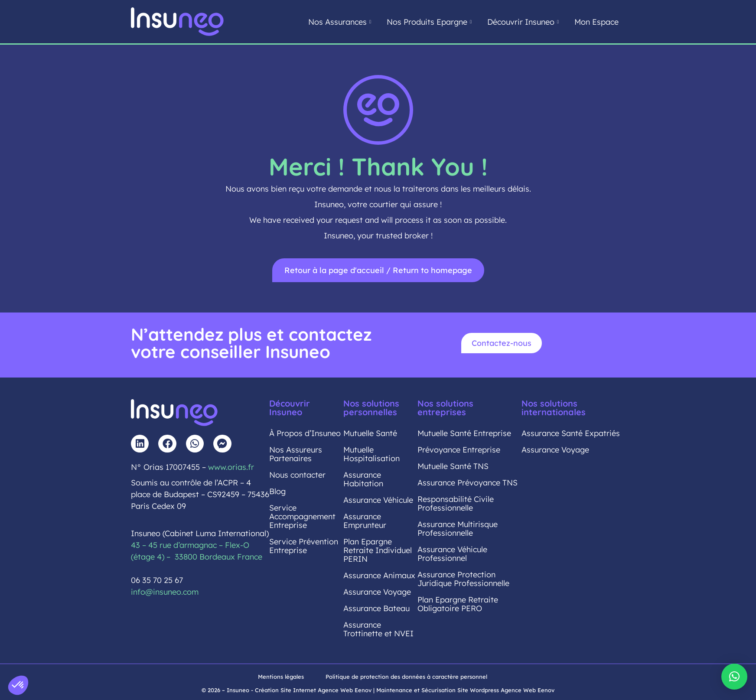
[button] (734, 677)
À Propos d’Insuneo (305, 433)
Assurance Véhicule (378, 500)
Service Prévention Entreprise (304, 546)
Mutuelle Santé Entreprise (464, 433)
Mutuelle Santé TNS (453, 466)
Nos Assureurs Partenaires (296, 454)
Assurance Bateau (376, 608)
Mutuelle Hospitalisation (371, 454)
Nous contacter (297, 475)
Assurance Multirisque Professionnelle (458, 529)
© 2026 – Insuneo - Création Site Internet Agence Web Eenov (287, 690)
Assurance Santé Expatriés (571, 433)
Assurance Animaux (379, 575)
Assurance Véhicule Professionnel (452, 554)
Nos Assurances (340, 22)
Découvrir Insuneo (523, 22)
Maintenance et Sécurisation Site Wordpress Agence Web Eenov (465, 690)
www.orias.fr (231, 467)
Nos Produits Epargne (429, 22)
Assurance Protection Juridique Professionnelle (463, 579)
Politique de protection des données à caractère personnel (406, 677)
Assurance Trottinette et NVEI (378, 629)
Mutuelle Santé (370, 433)
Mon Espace (596, 22)
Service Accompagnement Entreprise (302, 516)
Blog (277, 491)
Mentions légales (281, 677)
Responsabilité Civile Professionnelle (456, 503)
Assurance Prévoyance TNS (468, 483)
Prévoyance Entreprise (459, 450)
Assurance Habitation (363, 479)
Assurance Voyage (377, 592)
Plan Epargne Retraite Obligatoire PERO (458, 604)
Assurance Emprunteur (365, 521)
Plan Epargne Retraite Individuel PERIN (378, 550)
